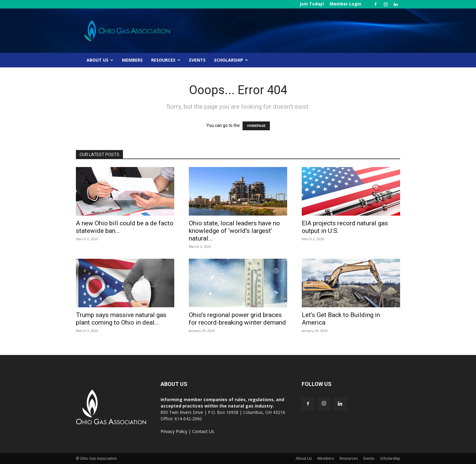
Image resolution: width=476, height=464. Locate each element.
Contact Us (203, 431)
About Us (100, 60)
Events (197, 60)
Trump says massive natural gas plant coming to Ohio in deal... (121, 319)
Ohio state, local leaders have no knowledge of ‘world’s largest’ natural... (234, 231)
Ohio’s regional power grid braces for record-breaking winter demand (237, 319)
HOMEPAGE (256, 126)
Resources (166, 60)
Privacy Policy (174, 431)
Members (132, 60)
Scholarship (231, 60)
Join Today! (312, 4)
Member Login (345, 4)
